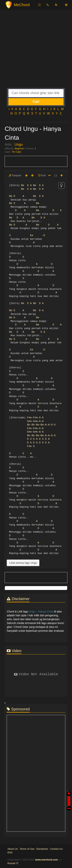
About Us (13, 849)
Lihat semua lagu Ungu (23, 563)
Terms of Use (27, 849)
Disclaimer (42, 849)
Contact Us (56, 849)
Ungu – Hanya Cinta (41, 612)
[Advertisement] (36, 52)
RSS (10, 853)
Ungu (19, 145)
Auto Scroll (69, 796)
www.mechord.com (47, 860)
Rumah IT (13, 863)
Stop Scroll (69, 805)
